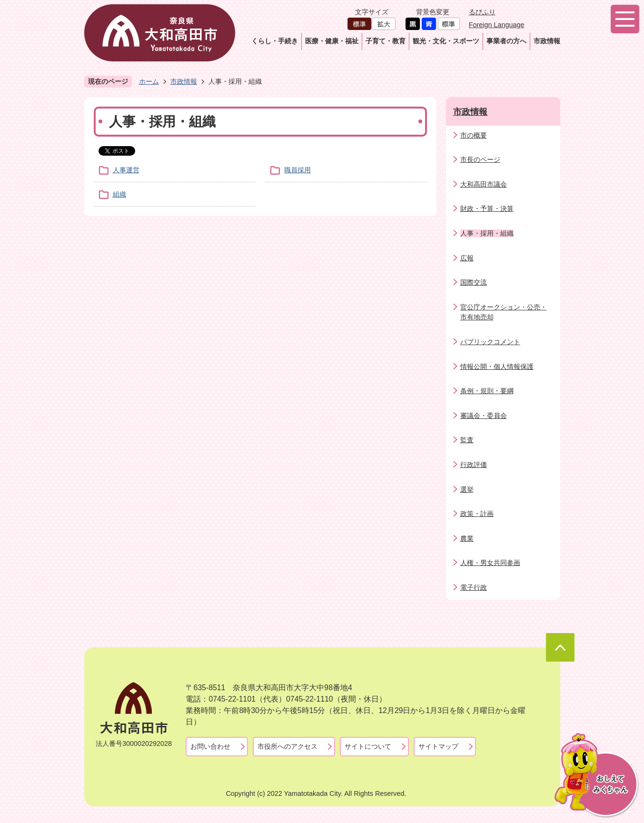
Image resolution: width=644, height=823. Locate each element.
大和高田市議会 (484, 184)
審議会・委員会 (484, 416)
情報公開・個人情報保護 (497, 367)
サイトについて (368, 746)
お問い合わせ (210, 746)
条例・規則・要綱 (487, 391)
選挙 (467, 489)
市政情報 (547, 41)
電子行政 (474, 587)
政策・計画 (477, 514)
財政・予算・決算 (487, 208)
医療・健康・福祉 (332, 41)
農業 (467, 538)
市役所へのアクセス (287, 746)
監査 (467, 440)
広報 (467, 258)
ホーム (149, 81)
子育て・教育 (386, 41)
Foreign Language (497, 25)
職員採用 (297, 170)
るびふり (482, 12)
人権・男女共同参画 (490, 563)
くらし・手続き (275, 41)
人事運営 (126, 170)
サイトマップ (438, 746)
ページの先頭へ (560, 647)
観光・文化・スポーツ (446, 41)
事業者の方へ (506, 41)
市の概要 (474, 135)
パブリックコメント (490, 342)
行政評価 (474, 465)
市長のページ (480, 159)
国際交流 (474, 282)
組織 (119, 194)
